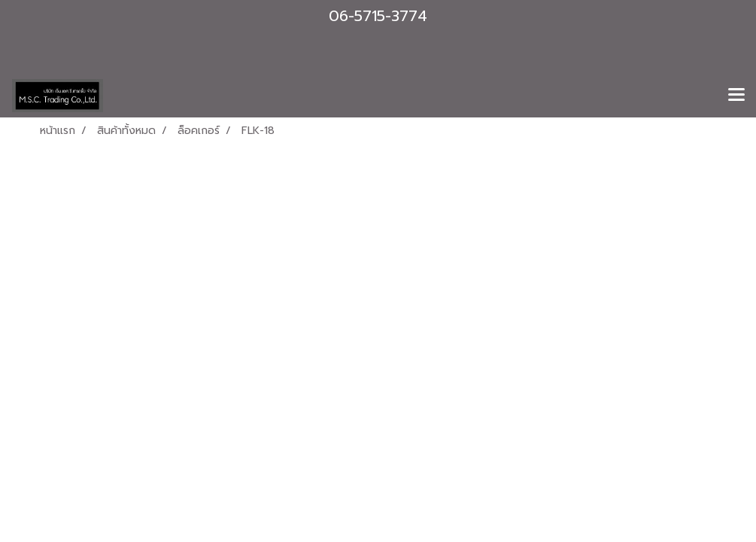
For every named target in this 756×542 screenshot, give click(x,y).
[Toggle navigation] (736, 96)
